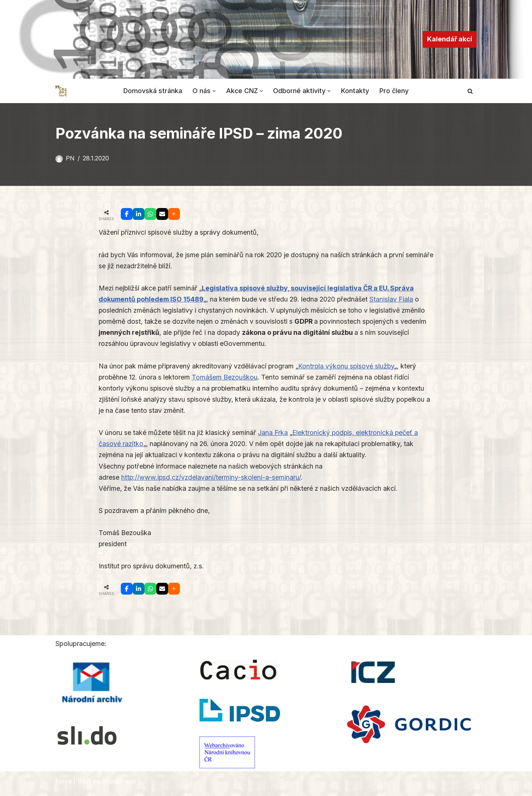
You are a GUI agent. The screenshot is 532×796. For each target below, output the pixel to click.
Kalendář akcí (450, 39)
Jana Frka (274, 435)
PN (70, 158)
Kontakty (356, 91)
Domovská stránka (153, 91)
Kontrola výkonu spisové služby (349, 368)
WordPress (119, 785)
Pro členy (395, 91)
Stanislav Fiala (396, 300)
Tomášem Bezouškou (227, 379)
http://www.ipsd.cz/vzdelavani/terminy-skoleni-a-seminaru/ (212, 481)
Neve (64, 785)
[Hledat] (470, 91)
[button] (214, 91)
